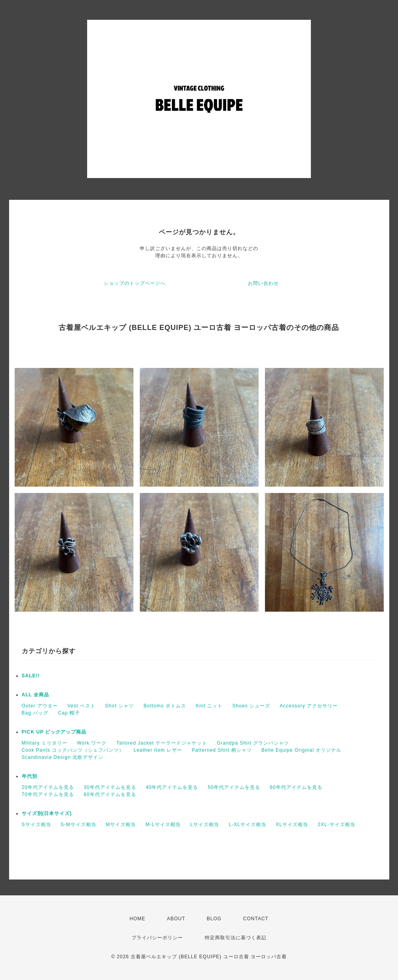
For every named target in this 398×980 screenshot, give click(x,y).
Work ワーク (92, 743)
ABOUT (176, 919)
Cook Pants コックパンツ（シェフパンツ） (73, 750)
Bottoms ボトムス (165, 706)
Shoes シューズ (251, 706)
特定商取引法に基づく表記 (236, 938)
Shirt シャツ (119, 706)
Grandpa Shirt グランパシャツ (253, 743)
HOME (137, 919)
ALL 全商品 (35, 695)
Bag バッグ (35, 713)
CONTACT (256, 919)
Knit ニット (209, 706)
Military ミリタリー (45, 743)
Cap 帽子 (69, 713)
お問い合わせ (263, 283)
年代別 (30, 776)
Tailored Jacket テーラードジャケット (162, 743)
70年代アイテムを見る (48, 794)
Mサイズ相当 (121, 825)
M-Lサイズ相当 (163, 825)
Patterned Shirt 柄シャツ (222, 750)
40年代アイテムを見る (172, 787)
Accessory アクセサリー (309, 706)
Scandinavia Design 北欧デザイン (63, 757)
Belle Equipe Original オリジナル (301, 750)
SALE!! (31, 676)
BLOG (214, 919)
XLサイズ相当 (292, 825)
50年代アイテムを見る (234, 787)
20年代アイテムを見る (48, 787)
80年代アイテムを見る (110, 794)
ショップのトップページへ (135, 283)
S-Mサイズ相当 (78, 825)
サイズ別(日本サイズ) (47, 813)
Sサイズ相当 (36, 825)
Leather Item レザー (158, 750)
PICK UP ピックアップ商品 (54, 732)
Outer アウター (40, 706)
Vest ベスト (81, 706)
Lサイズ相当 (205, 825)
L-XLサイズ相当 (248, 825)
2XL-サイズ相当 (336, 825)
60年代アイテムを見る (296, 787)
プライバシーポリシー (157, 938)
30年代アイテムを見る (110, 787)
